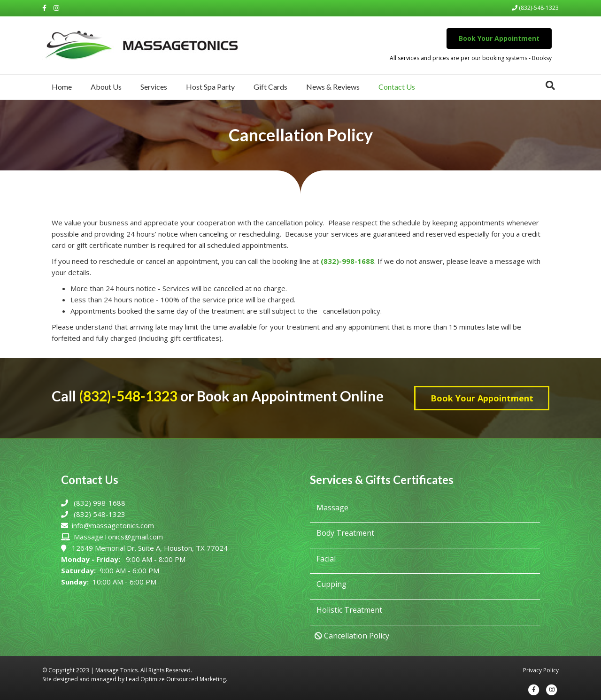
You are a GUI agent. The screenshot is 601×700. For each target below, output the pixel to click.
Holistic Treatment (348, 610)
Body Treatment (344, 533)
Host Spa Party (210, 87)
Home (62, 87)
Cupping (331, 584)
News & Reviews (333, 87)
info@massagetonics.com (113, 525)
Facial (325, 559)
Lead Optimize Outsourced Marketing (176, 679)
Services (154, 87)
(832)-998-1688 (347, 261)
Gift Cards (270, 87)
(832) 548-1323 (100, 514)
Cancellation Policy (352, 636)
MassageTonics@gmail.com (118, 537)
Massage (331, 508)
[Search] (550, 85)
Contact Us (397, 87)
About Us (106, 87)
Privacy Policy (541, 670)
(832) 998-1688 (100, 503)
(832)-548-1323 (535, 8)
